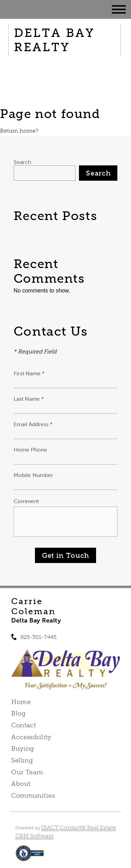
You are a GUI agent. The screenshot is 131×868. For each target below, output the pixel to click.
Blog (18, 713)
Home (21, 702)
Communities (33, 796)
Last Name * (29, 399)
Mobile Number (33, 475)
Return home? (19, 131)
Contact (24, 725)
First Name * (29, 373)
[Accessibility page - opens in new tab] (30, 857)
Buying (23, 749)
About (21, 784)
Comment (26, 501)
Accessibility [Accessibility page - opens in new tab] (31, 737)
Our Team (27, 772)
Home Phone (30, 449)
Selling (22, 760)
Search (22, 162)
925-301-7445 (38, 637)
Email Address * (33, 424)
